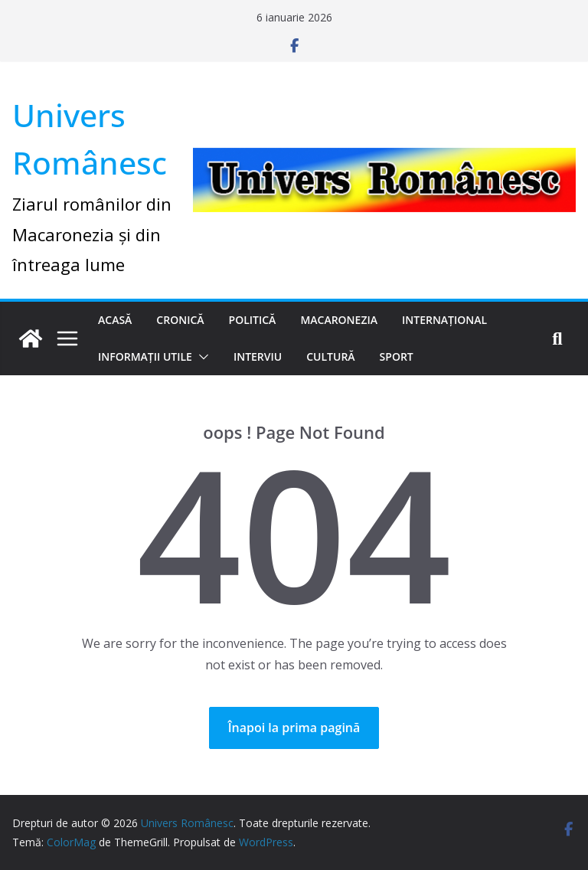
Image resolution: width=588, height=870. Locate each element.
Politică (253, 320)
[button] (201, 357)
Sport (397, 357)
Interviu (258, 357)
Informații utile (145, 357)
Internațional (444, 320)
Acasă (115, 320)
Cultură (330, 357)
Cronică (180, 320)
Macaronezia (339, 320)
